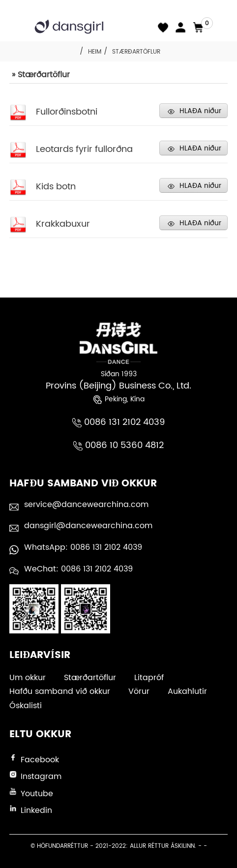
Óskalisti (26, 706)
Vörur (139, 691)
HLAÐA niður (200, 111)
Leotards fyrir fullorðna (84, 149)
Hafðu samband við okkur (60, 691)
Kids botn (56, 187)
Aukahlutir (187, 691)
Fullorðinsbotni (67, 112)
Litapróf (149, 678)
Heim (95, 52)
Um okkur (28, 678)
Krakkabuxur (63, 224)
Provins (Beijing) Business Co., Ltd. (118, 386)
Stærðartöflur (136, 52)
